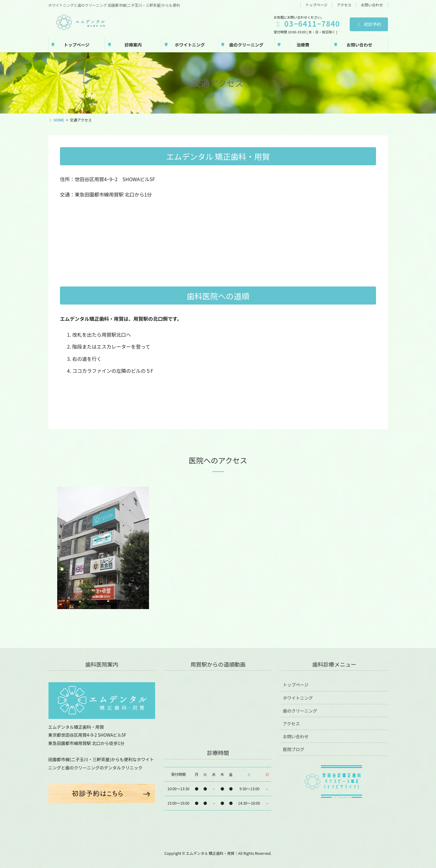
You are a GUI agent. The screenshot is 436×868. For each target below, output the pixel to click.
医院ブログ (293, 749)
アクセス (344, 5)
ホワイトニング (298, 698)
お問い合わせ (372, 5)
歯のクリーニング (300, 711)
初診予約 (369, 24)
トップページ (316, 5)
